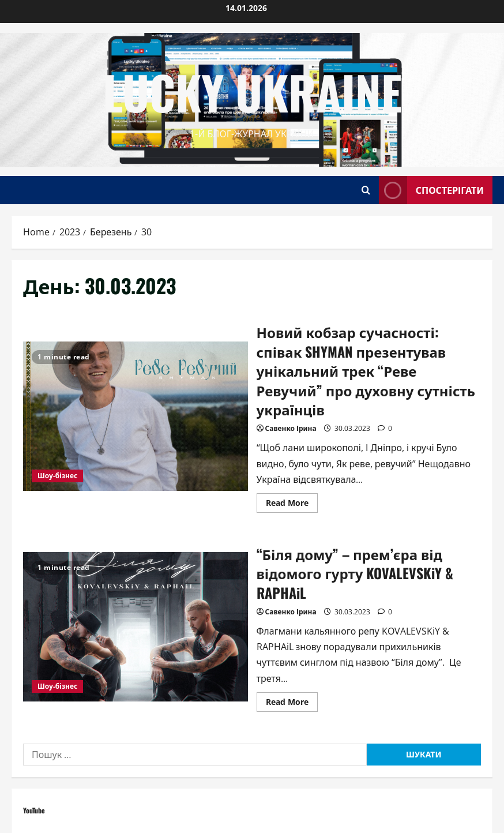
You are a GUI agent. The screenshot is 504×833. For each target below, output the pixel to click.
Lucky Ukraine (252, 92)
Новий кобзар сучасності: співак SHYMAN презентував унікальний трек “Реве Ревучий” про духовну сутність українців (136, 416)
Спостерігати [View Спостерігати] (431, 190)
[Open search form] (366, 190)
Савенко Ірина (291, 428)
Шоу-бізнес (57, 476)
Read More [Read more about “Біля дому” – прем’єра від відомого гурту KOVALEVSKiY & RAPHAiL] (292, 704)
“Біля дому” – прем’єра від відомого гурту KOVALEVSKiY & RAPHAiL (136, 627)
